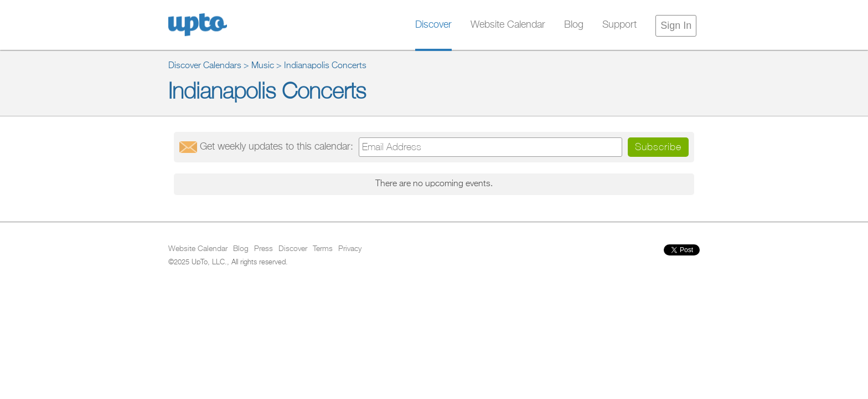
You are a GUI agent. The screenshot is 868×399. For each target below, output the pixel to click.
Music (263, 66)
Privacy (350, 249)
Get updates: (277, 147)
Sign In (676, 25)
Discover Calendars (205, 66)
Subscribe (658, 147)
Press (263, 249)
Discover (433, 25)
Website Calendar (508, 25)
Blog (574, 25)
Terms (323, 249)
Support (619, 25)
